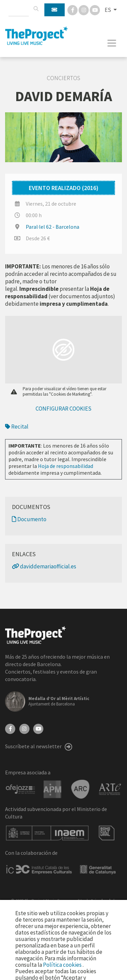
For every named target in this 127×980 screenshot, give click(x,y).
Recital (17, 427)
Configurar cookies (63, 409)
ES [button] (108, 10)
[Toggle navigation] (112, 43)
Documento (29, 519)
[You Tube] (95, 10)
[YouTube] (38, 728)
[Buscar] (36, 9)
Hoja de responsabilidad (66, 466)
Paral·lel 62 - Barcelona (52, 227)
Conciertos (63, 78)
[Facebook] (73, 10)
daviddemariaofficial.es (44, 566)
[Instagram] (84, 10)
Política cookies (63, 965)
